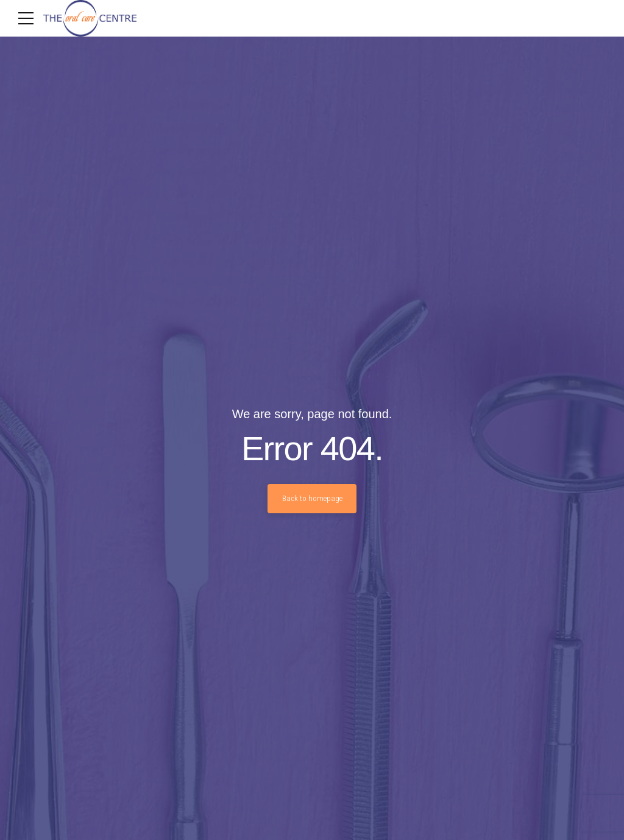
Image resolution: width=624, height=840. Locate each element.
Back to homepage (312, 498)
